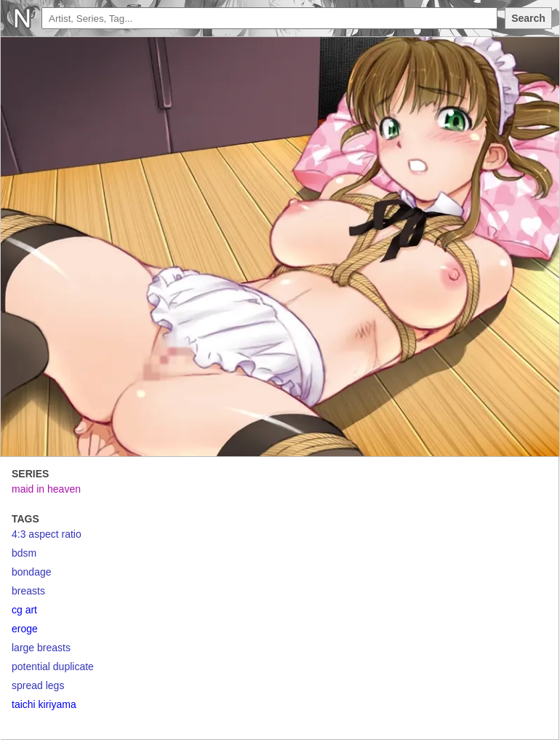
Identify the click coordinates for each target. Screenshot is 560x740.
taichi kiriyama (44, 704)
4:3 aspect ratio (47, 534)
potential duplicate (53, 667)
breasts (28, 591)
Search (528, 18)
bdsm (24, 553)
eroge (25, 629)
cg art (24, 610)
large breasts (41, 648)
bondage (32, 572)
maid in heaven (46, 489)
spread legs (38, 685)
